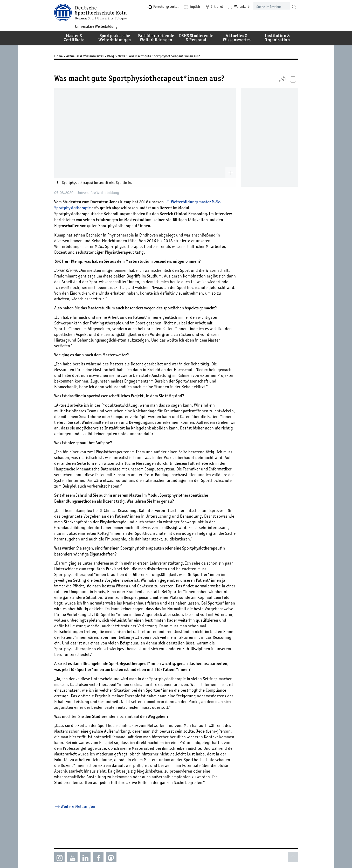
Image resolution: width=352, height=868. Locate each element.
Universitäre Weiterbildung (96, 26)
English (195, 6)
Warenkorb (242, 6)
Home (58, 56)
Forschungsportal (166, 6)
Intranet (217, 6)
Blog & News (116, 56)
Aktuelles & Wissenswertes (85, 56)
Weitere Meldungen (78, 806)
